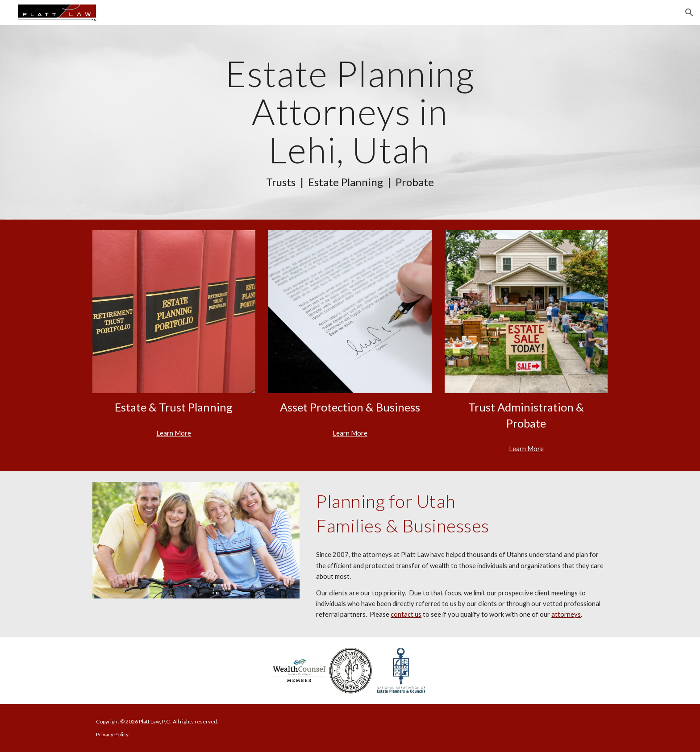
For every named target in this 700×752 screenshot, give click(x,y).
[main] (350, 122)
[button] (689, 12)
